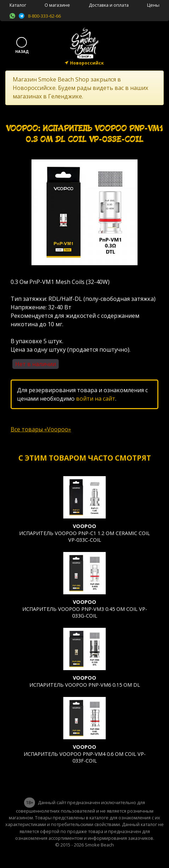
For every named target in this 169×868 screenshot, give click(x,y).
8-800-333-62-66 (44, 16)
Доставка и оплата (109, 5)
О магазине (57, 5)
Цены (153, 5)
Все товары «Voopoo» (41, 429)
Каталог (18, 5)
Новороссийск (87, 63)
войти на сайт (96, 399)
